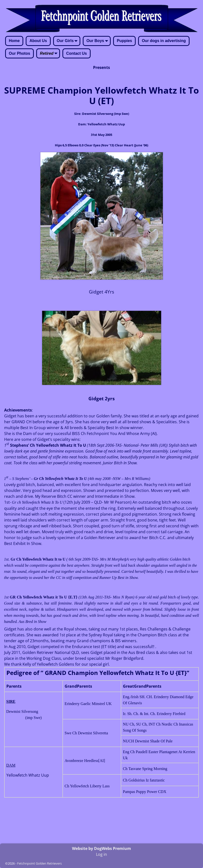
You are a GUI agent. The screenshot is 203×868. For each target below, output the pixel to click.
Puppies (124, 41)
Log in (101, 854)
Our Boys (98, 41)
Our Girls (68, 41)
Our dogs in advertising (164, 41)
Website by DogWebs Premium (101, 848)
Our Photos (19, 53)
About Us (38, 41)
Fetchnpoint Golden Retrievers (39, 863)
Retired (50, 54)
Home (14, 41)
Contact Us (76, 53)
